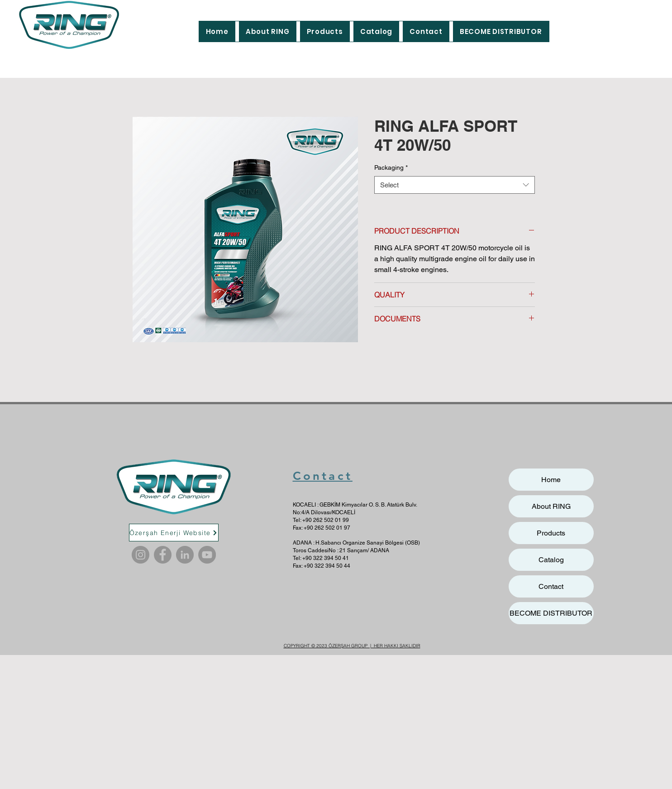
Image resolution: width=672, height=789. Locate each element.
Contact (323, 476)
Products (551, 533)
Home (551, 480)
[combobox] (455, 185)
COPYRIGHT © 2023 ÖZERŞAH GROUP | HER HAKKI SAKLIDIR (352, 646)
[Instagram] (141, 555)
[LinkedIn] (185, 555)
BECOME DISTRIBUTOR (551, 613)
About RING (551, 506)
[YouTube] (207, 555)
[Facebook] (163, 555)
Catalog (551, 560)
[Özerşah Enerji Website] (174, 533)
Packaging (391, 167)
